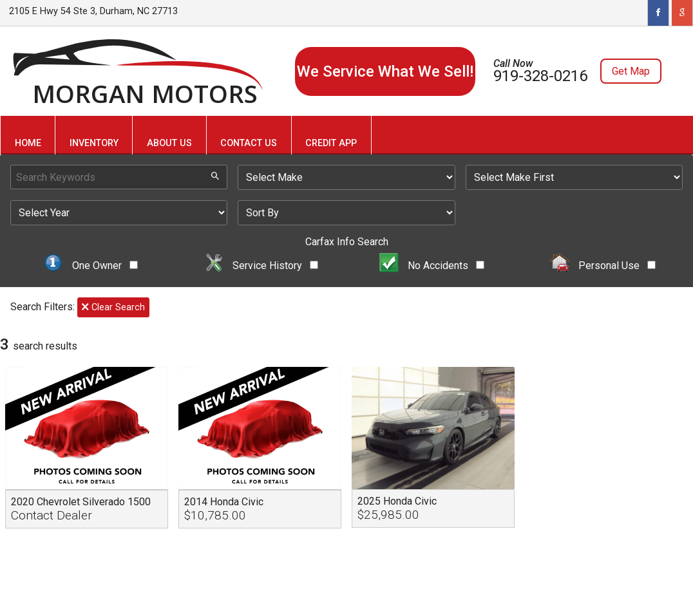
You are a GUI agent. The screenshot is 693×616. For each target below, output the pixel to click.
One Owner (90, 266)
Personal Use (603, 266)
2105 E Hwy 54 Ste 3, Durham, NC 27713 (93, 11)
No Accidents (432, 266)
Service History (261, 266)
